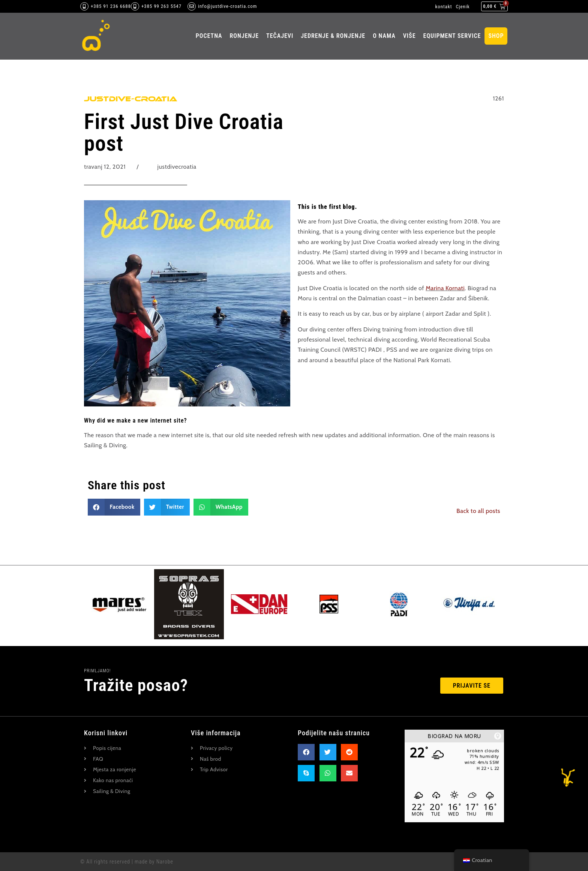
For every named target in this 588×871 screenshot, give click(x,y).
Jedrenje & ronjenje (333, 36)
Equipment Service (452, 36)
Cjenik (463, 7)
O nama (384, 36)
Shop (496, 36)
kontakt (444, 7)
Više (409, 36)
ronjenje (244, 36)
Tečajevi (280, 36)
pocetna (209, 36)
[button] (114, 507)
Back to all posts (478, 511)
